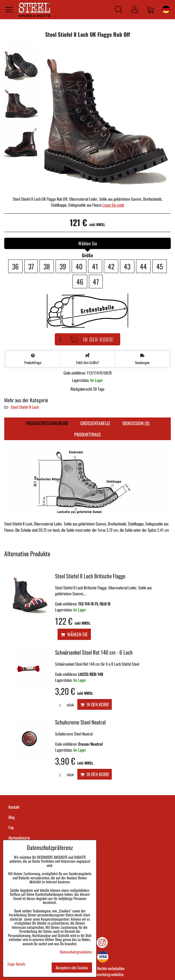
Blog (12, 817)
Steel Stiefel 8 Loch (25, 407)
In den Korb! (92, 339)
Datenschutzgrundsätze (107, 974)
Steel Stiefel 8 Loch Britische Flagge (90, 576)
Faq (11, 827)
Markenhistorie (19, 838)
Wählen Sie (74, 634)
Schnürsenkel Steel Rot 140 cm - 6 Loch (94, 652)
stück (64, 705)
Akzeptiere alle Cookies (72, 968)
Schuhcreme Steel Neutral (80, 722)
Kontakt (14, 807)
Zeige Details (16, 964)
